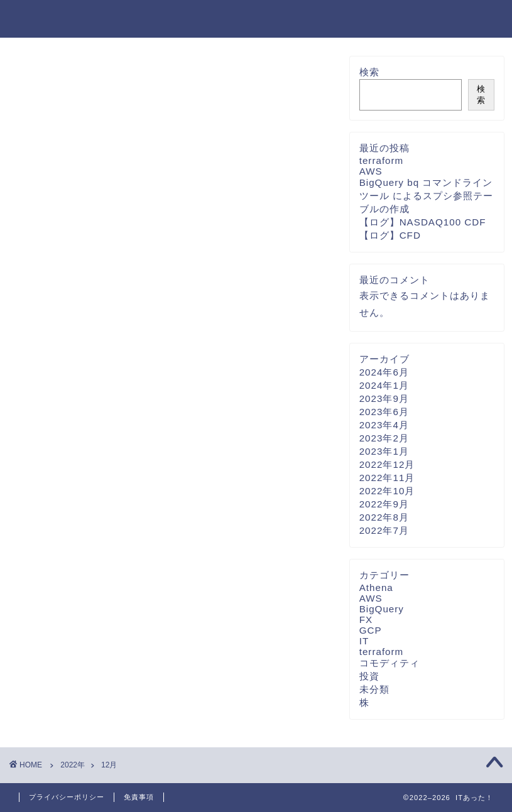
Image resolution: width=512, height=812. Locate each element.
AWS (371, 171)
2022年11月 (387, 478)
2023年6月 (384, 412)
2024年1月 (384, 385)
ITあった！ (52, 18)
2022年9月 (384, 504)
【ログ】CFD (390, 235)
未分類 (374, 689)
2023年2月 (384, 438)
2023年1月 (384, 451)
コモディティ (389, 663)
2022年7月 (384, 530)
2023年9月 (384, 398)
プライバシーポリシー (67, 797)
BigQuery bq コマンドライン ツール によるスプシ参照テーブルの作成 (426, 196)
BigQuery (382, 609)
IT (364, 641)
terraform (382, 160)
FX (366, 620)
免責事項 (139, 797)
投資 (369, 676)
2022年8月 (384, 517)
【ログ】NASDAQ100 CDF (423, 222)
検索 (369, 72)
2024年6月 (384, 372)
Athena (376, 587)
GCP (371, 630)
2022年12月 (387, 464)
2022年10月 (387, 491)
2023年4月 (384, 425)
